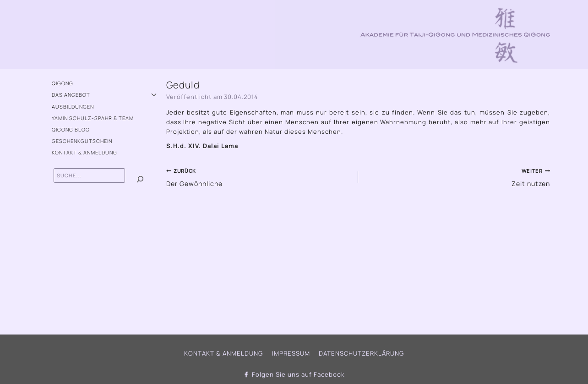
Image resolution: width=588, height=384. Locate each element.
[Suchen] (140, 179)
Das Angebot (71, 95)
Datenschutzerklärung (360, 353)
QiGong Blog (71, 129)
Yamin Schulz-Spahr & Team (93, 118)
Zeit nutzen (457, 176)
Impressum (291, 353)
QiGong (63, 83)
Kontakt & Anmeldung (84, 152)
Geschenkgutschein (82, 141)
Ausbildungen (73, 107)
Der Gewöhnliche (259, 176)
